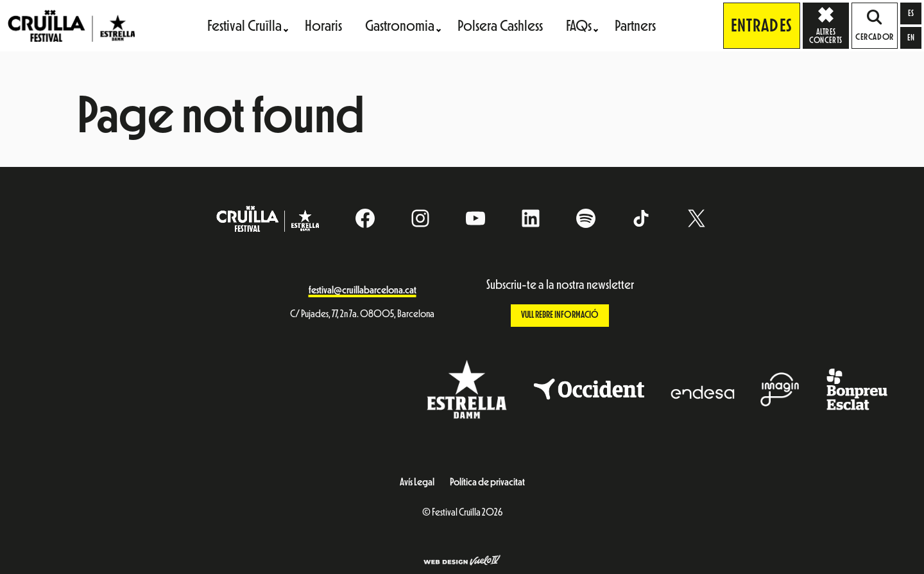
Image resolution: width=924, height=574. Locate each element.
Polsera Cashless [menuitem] (500, 26)
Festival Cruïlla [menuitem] (244, 26)
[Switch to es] (911, 13)
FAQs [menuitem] (579, 26)
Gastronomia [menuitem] (400, 26)
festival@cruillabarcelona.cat (363, 290)
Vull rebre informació (560, 315)
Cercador (874, 26)
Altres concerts (829, 25)
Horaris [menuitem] (323, 26)
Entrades (762, 26)
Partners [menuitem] (635, 26)
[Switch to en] (911, 38)
